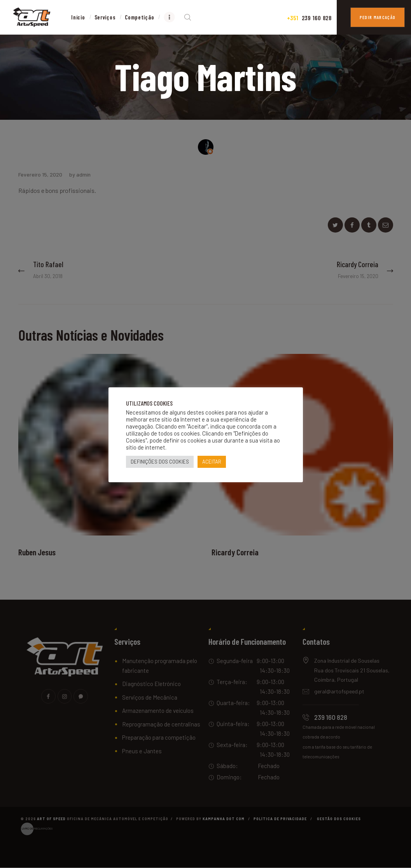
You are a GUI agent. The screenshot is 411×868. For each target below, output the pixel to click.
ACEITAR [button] (212, 462)
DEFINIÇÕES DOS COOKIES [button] (160, 462)
